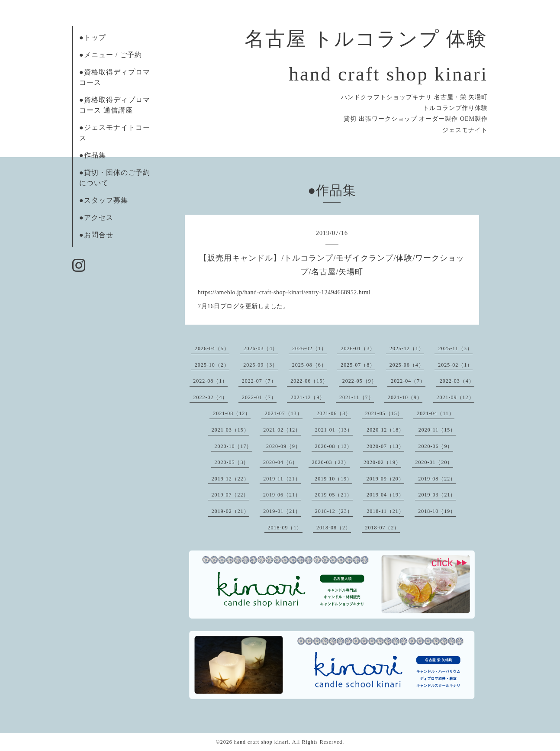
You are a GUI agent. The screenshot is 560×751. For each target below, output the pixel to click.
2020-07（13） (385, 446)
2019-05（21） (334, 495)
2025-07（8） (358, 365)
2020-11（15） (437, 430)
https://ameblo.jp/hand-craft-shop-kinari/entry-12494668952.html (284, 292)
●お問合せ (96, 235)
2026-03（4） (261, 348)
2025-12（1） (407, 348)
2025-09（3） (261, 365)
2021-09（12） (455, 397)
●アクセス (96, 218)
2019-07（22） (230, 495)
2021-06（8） (334, 413)
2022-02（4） (210, 397)
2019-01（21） (282, 511)
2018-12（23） (334, 511)
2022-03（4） (457, 381)
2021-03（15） (230, 430)
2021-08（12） (232, 413)
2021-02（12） (282, 430)
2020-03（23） (331, 462)
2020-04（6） (280, 462)
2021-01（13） (334, 430)
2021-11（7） (357, 397)
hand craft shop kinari (262, 742)
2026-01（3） (358, 348)
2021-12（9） (308, 397)
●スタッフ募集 (104, 200)
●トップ (93, 37)
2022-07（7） (259, 381)
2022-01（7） (259, 397)
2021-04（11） (436, 413)
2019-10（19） (333, 479)
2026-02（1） (309, 348)
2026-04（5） (212, 348)
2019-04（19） (385, 495)
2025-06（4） (407, 365)
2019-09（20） (385, 479)
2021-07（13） (284, 413)
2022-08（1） (210, 381)
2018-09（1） (285, 528)
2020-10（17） (233, 446)
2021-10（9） (405, 397)
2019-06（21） (282, 495)
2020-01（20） (434, 462)
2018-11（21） (385, 511)
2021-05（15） (384, 413)
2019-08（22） (437, 479)
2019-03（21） (437, 495)
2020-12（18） (385, 430)
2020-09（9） (283, 446)
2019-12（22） (230, 479)
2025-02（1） (455, 365)
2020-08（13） (334, 446)
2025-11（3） (455, 348)
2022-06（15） (309, 381)
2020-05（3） (232, 462)
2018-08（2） (334, 528)
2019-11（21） (282, 479)
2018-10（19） (437, 511)
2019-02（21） (230, 511)
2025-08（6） (309, 365)
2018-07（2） (383, 528)
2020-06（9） (436, 446)
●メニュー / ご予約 (111, 55)
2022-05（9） (360, 381)
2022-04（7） (408, 381)
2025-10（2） (212, 365)
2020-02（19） (382, 462)
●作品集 (93, 155)
